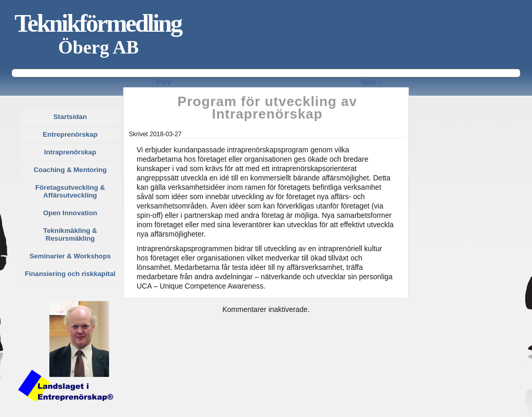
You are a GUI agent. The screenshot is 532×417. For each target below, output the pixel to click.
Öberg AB (98, 47)
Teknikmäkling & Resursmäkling (70, 234)
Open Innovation (70, 213)
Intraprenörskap (70, 152)
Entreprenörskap (70, 134)
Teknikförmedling (98, 23)
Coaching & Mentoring (70, 170)
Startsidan (70, 117)
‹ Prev (161, 82)
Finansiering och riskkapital (70, 274)
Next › (371, 82)
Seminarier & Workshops (70, 256)
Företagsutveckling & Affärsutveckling (70, 191)
